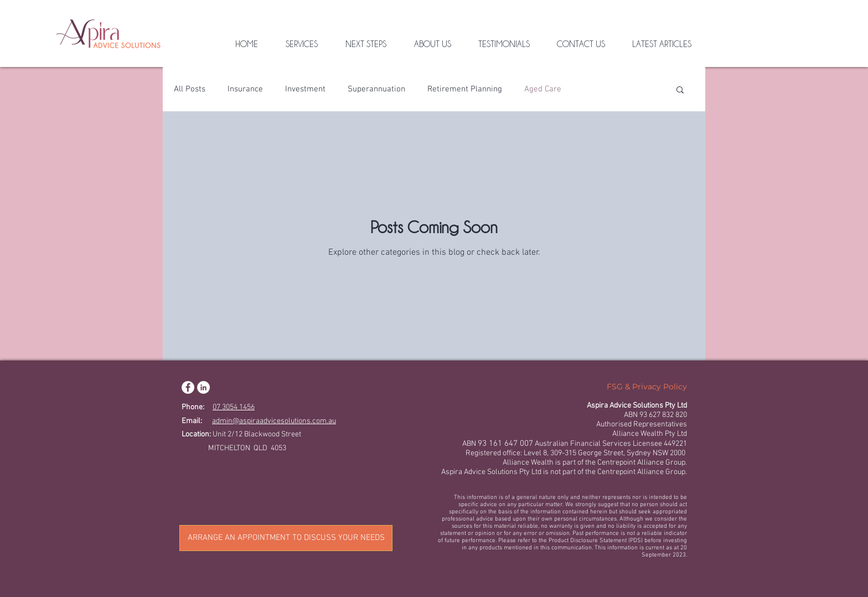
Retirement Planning (465, 89)
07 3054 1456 (234, 407)
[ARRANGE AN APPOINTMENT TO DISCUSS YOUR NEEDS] (286, 538)
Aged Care (543, 89)
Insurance (245, 89)
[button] (680, 91)
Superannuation (376, 89)
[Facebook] (188, 387)
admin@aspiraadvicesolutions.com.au (274, 421)
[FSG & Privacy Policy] (647, 387)
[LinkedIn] (203, 387)
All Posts (190, 89)
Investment (305, 89)
